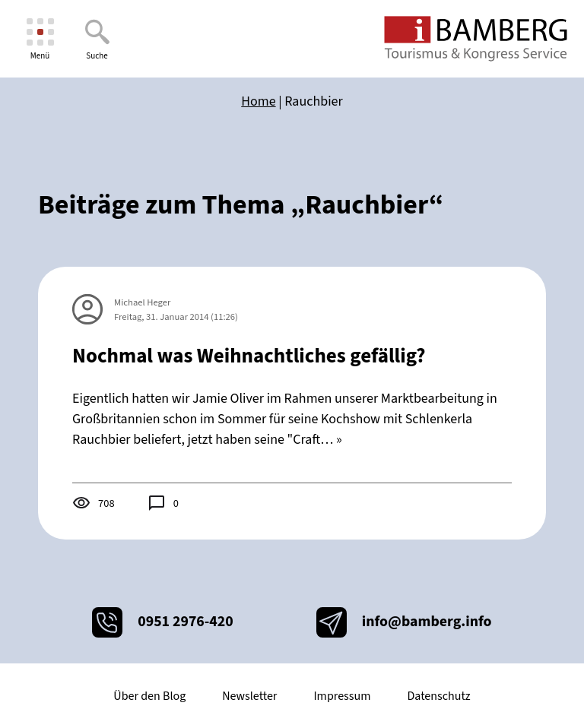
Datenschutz (438, 696)
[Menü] (40, 39)
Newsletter (249, 696)
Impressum (342, 696)
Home (258, 101)
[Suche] (97, 39)
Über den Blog (149, 696)
